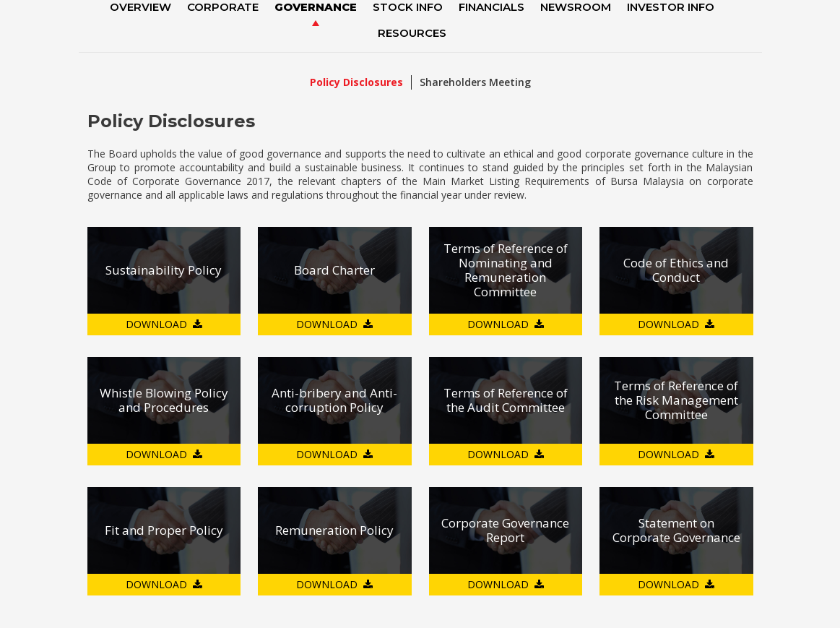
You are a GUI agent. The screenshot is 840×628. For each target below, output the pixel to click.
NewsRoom (576, 7)
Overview (140, 7)
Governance (316, 7)
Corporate (223, 7)
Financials (492, 7)
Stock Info (408, 7)
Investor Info (671, 7)
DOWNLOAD (156, 324)
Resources (412, 33)
